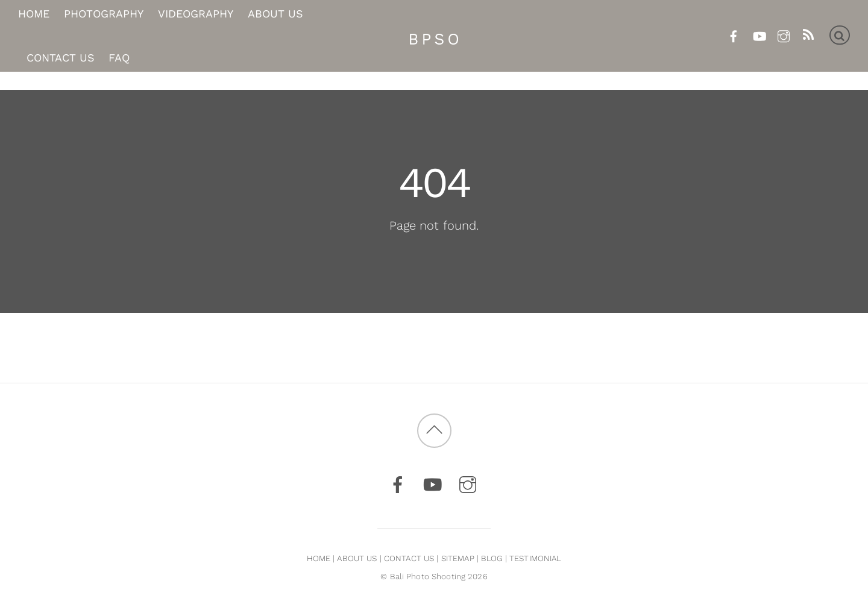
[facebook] (734, 34)
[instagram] (783, 34)
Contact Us (61, 58)
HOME (319, 558)
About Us (275, 14)
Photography (104, 14)
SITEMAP (458, 558)
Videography (196, 14)
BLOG (492, 558)
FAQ (119, 58)
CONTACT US (409, 558)
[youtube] (759, 34)
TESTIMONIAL (535, 558)
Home (34, 14)
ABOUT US (357, 558)
